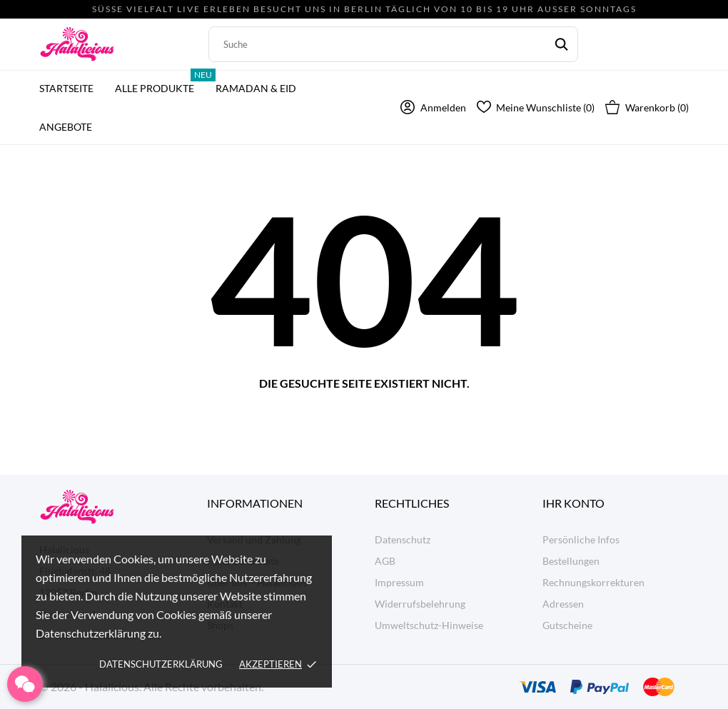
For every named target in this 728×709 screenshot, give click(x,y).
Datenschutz (403, 539)
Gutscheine (567, 625)
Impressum (399, 582)
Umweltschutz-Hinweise (429, 625)
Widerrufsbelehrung (420, 604)
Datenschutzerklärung (161, 664)
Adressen (563, 604)
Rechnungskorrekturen (593, 582)
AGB (385, 561)
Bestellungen (571, 561)
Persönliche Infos (581, 539)
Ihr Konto (573, 503)
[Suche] (394, 44)
